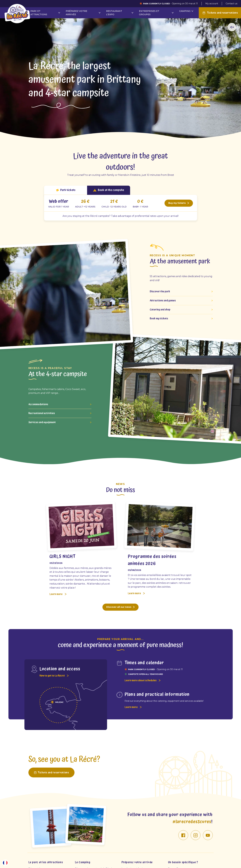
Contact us (231, 4)
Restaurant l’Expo (120, 13)
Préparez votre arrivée (83, 13)
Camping (187, 11)
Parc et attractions (46, 13)
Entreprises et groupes (157, 13)
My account (212, 4)
